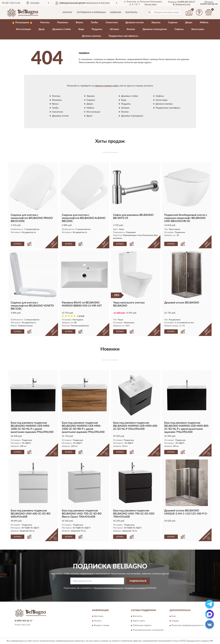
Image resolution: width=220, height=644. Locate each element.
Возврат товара (102, 626)
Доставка (99, 616)
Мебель (204, 22)
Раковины (63, 22)
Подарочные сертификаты (123, 36)
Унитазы (45, 22)
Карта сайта (139, 621)
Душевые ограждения (155, 29)
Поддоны (97, 29)
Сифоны (179, 29)
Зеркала (156, 22)
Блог (174, 616)
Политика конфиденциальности (188, 626)
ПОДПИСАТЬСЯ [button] (138, 581)
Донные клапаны (92, 36)
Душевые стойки (62, 29)
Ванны (79, 22)
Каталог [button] (68, 12)
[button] (182, 4)
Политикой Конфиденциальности (108, 588)
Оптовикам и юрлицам (91, 12)
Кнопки (131, 29)
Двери (189, 22)
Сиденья (173, 22)
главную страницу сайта (106, 86)
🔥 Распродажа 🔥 (22, 22)
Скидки (175, 621)
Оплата (98, 621)
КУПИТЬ (18, 244)
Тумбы (94, 22)
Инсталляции (23, 29)
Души (42, 29)
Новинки (116, 12)
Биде (81, 29)
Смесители (112, 22)
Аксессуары (198, 29)
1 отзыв (81, 316)
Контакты (131, 12)
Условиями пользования (135, 588)
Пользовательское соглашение (148, 630)
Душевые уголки (135, 22)
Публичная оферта (142, 626)
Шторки (114, 29)
